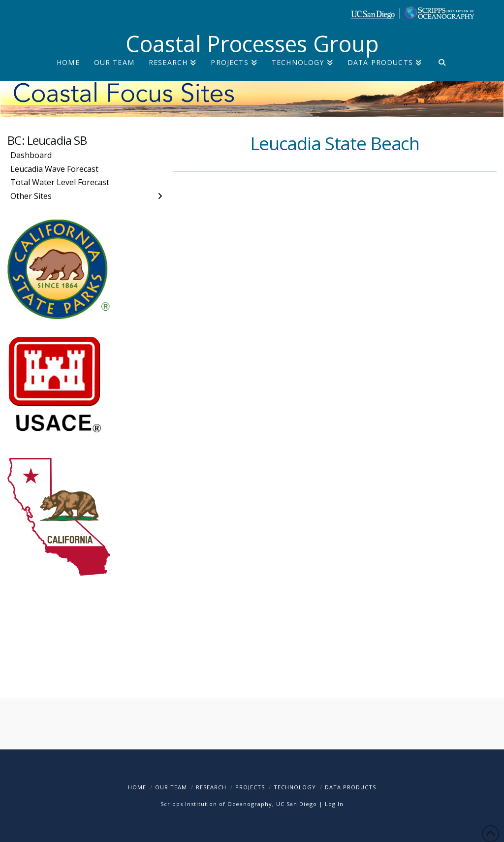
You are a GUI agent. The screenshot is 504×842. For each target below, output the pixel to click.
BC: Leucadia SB (47, 140)
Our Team (171, 787)
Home (137, 787)
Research (211, 787)
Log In (334, 804)
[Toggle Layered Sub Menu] (86, 196)
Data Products (350, 787)
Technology (295, 787)
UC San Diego (297, 804)
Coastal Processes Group (252, 44)
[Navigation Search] (442, 70)
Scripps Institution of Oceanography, (217, 804)
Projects (250, 787)
